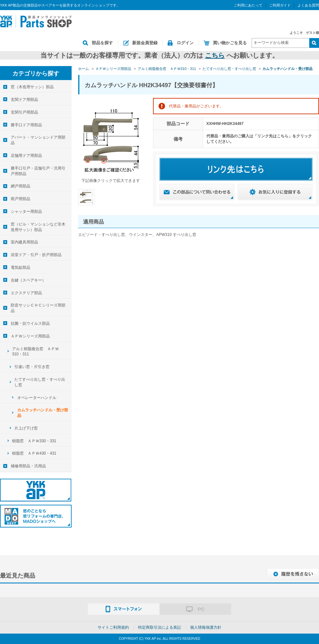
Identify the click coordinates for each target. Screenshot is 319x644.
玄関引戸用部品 (24, 112)
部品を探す (102, 43)
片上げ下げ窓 (26, 428)
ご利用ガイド (280, 5)
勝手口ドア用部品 (26, 125)
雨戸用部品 (21, 199)
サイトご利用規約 (113, 627)
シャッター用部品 (26, 212)
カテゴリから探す (36, 74)
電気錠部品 (21, 267)
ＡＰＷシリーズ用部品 (30, 336)
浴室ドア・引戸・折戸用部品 (36, 255)
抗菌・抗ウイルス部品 (30, 323)
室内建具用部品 (24, 242)
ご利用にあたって (248, 5)
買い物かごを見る (230, 43)
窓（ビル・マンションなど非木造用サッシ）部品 (38, 227)
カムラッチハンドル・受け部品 (43, 413)
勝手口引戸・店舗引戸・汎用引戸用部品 (38, 171)
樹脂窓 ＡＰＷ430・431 (34, 453)
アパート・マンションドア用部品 (38, 140)
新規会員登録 (145, 43)
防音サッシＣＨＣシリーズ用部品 (38, 308)
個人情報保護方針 (206, 627)
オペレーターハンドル (37, 398)
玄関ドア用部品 (24, 100)
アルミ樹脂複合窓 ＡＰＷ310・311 (35, 352)
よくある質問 (308, 5)
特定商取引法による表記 (159, 627)
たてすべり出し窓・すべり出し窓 (40, 382)
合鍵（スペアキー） (28, 280)
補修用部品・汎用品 (28, 466)
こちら (215, 55)
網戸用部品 (21, 186)
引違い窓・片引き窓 (32, 367)
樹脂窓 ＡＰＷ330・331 (34, 441)
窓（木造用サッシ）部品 (32, 87)
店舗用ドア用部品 (26, 156)
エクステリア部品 (26, 293)
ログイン (185, 43)
